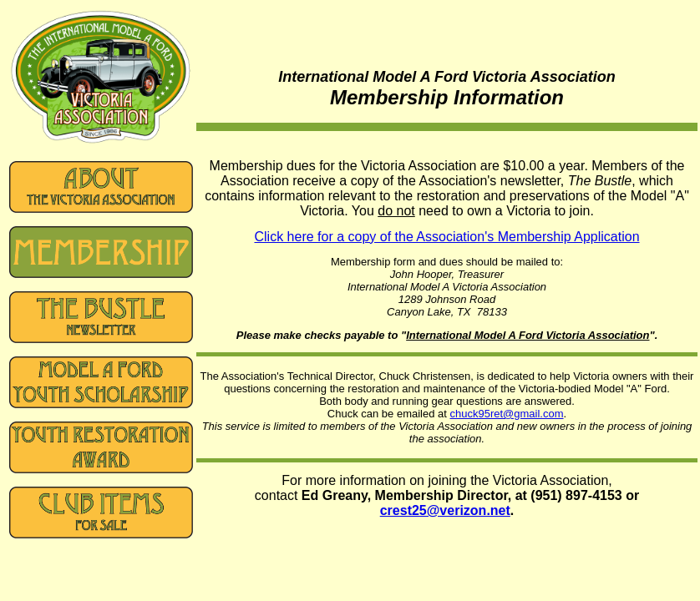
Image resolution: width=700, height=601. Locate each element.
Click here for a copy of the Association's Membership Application (446, 237)
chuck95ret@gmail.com (507, 414)
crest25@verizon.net (445, 510)
